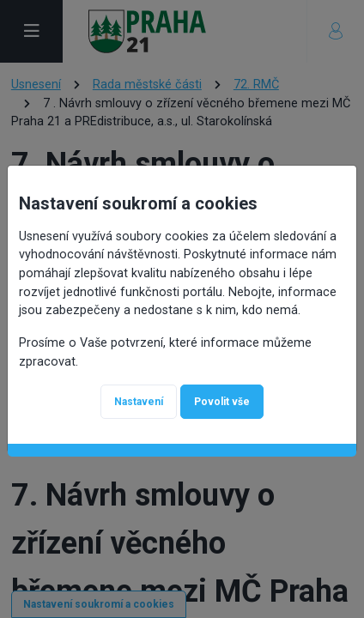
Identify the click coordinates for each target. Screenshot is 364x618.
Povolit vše (222, 393)
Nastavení (139, 393)
